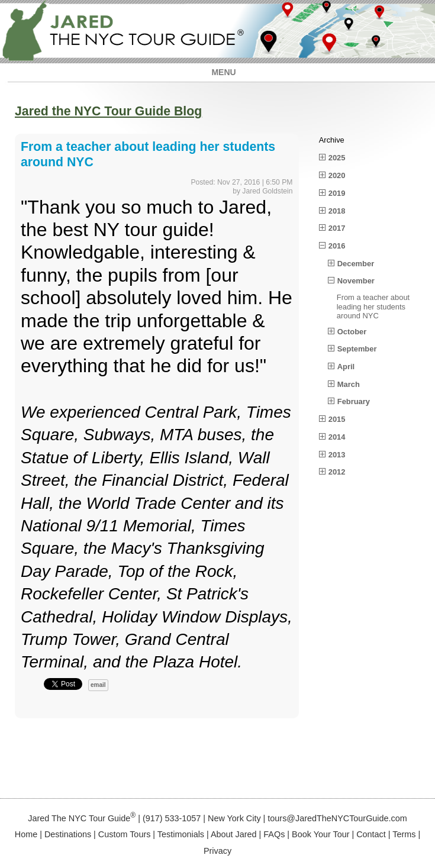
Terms (404, 834)
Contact (371, 834)
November (356, 281)
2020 (337, 175)
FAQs (274, 834)
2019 (337, 193)
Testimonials (181, 834)
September (357, 349)
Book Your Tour (320, 834)
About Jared (234, 834)
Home (26, 834)
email (98, 685)
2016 (337, 246)
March (349, 384)
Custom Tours (125, 834)
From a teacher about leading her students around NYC (373, 306)
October (352, 332)
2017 (337, 228)
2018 (337, 211)
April (346, 367)
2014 (337, 437)
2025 (337, 158)
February (354, 401)
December (356, 264)
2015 (337, 419)
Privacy (217, 851)
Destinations (68, 834)
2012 (337, 472)
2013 (337, 455)
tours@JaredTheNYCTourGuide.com (337, 818)
